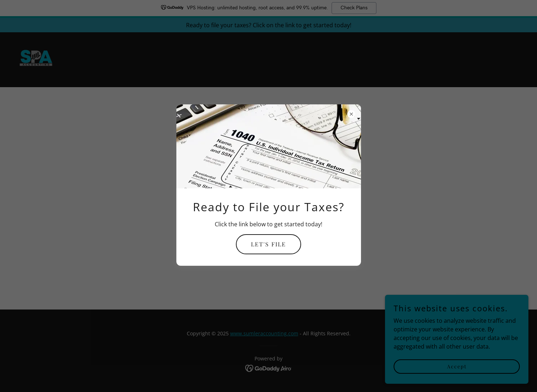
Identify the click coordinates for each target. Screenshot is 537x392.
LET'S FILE (268, 244)
